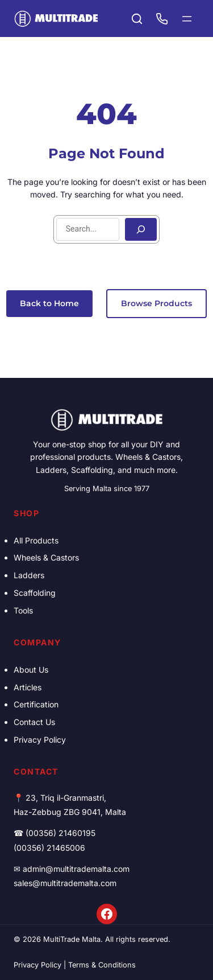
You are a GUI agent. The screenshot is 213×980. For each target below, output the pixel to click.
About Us (31, 670)
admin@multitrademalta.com (76, 869)
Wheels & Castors (46, 557)
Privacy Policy (40, 740)
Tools (23, 610)
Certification (36, 704)
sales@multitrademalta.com (65, 883)
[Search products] (137, 19)
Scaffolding (35, 593)
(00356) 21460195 (60, 833)
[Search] (141, 229)
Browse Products (156, 303)
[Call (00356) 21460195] (162, 19)
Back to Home (49, 303)
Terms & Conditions (102, 965)
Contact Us (34, 722)
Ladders (29, 575)
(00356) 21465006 (49, 848)
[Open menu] (187, 19)
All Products (36, 540)
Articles (28, 687)
